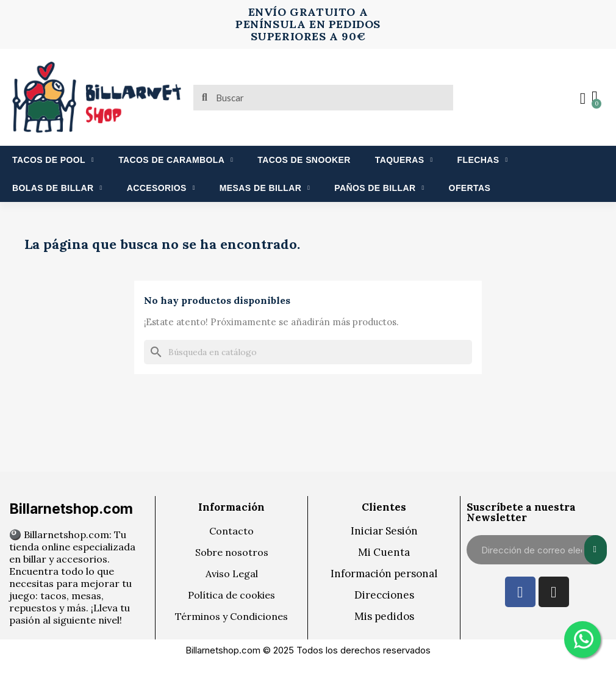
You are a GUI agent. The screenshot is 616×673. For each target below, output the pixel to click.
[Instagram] (554, 592)
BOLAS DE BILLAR (57, 188)
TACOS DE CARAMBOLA (176, 160)
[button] (595, 98)
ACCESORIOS (161, 188)
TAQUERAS (404, 160)
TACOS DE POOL (53, 160)
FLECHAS (483, 160)
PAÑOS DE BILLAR (379, 188)
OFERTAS (470, 188)
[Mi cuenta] (582, 99)
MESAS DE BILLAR (265, 188)
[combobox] (324, 98)
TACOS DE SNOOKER (304, 160)
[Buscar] (308, 352)
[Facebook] (520, 592)
